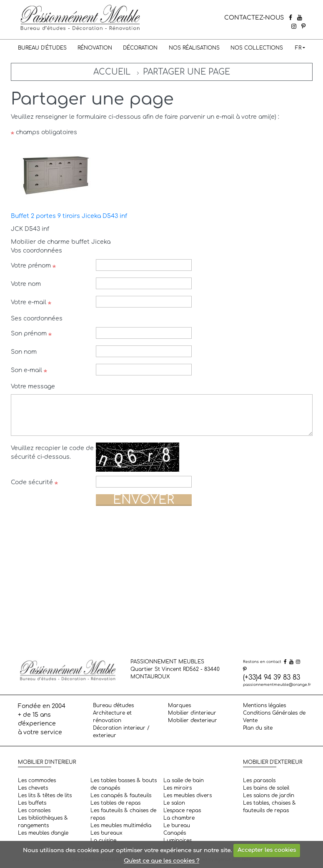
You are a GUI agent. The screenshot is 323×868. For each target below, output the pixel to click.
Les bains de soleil (266, 788)
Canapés (175, 833)
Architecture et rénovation (112, 717)
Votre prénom (33, 266)
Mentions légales (264, 705)
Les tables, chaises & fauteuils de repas (269, 807)
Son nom (24, 352)
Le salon (174, 803)
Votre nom (26, 284)
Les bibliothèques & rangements (43, 822)
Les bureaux (106, 833)
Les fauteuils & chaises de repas (123, 814)
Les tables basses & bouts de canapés (124, 784)
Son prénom (31, 334)
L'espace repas (182, 810)
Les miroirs (178, 788)
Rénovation (95, 48)
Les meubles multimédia (121, 825)
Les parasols (259, 780)
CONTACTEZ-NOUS (254, 18)
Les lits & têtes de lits (45, 795)
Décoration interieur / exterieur (121, 732)
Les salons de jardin (269, 795)
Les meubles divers (188, 795)
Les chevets (33, 788)
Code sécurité (34, 482)
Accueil (112, 72)
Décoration (140, 48)
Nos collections (257, 48)
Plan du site (258, 728)
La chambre (179, 818)
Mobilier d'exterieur (193, 720)
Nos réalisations (194, 48)
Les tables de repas (115, 803)
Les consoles (34, 810)
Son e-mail (29, 370)
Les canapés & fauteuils (121, 795)
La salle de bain (184, 780)
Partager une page (187, 72)
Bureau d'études (42, 48)
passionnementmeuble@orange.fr (277, 685)
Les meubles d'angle (43, 833)
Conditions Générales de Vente (274, 717)
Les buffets (32, 803)
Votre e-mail (31, 302)
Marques (179, 705)
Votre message (33, 386)
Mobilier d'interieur (192, 713)
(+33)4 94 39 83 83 (272, 678)
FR (298, 48)
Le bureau (177, 825)
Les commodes (37, 780)
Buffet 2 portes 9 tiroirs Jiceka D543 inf (69, 216)
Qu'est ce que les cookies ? (161, 861)
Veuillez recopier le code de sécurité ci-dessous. (52, 453)
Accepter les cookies (267, 850)
